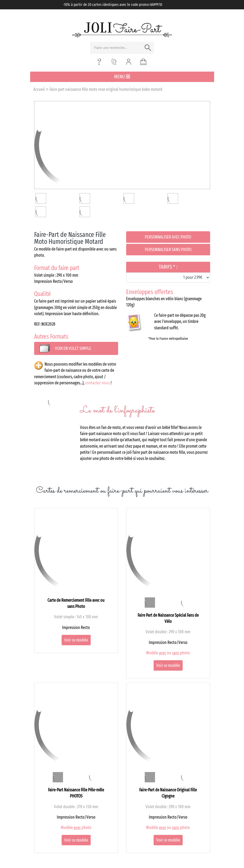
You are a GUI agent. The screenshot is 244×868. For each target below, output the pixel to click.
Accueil (39, 89)
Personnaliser (168, 237)
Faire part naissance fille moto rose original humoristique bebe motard (106, 89)
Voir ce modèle (76, 640)
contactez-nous (97, 383)
